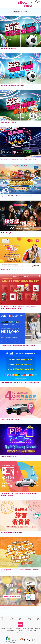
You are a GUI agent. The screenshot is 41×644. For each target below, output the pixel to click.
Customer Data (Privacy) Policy (27, 628)
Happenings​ (16, 11)
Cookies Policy (9, 628)
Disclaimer (38, 628)
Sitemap (3, 628)
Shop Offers (25, 11)
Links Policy (16, 628)
